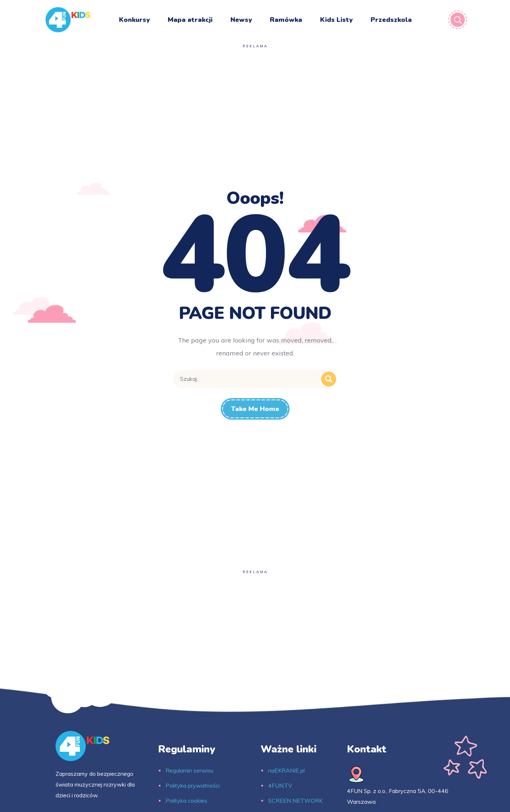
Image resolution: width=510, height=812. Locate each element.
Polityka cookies (186, 801)
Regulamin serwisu (189, 770)
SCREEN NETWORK (295, 801)
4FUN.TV (280, 785)
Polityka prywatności (193, 785)
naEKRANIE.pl (286, 770)
